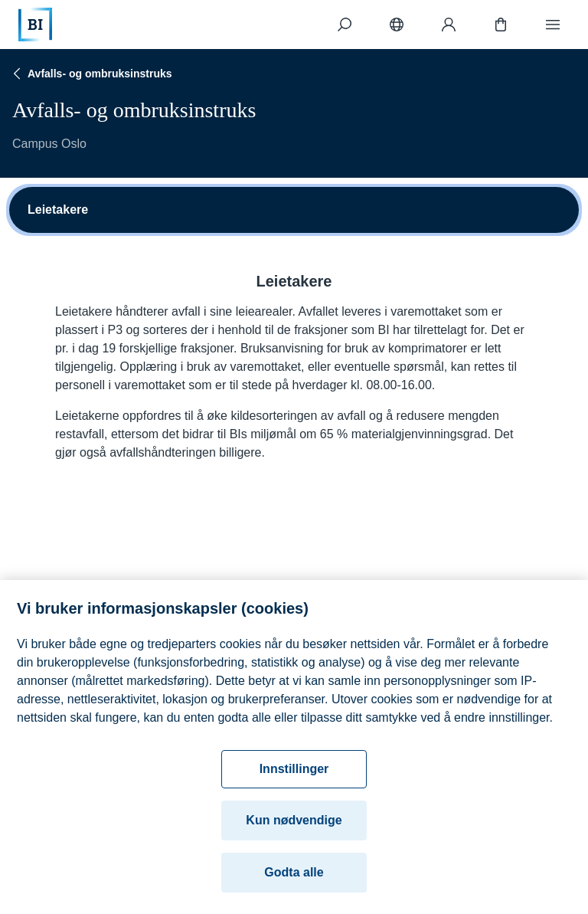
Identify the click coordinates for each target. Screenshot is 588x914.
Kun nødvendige (294, 826)
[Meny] (553, 25)
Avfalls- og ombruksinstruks (91, 74)
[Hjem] (35, 25)
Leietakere (58, 210)
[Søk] (345, 25)
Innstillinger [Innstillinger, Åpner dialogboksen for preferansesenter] (294, 774)
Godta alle (294, 878)
